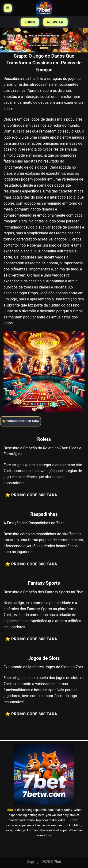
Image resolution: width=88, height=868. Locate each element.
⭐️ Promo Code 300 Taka (21, 421)
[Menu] (8, 8)
